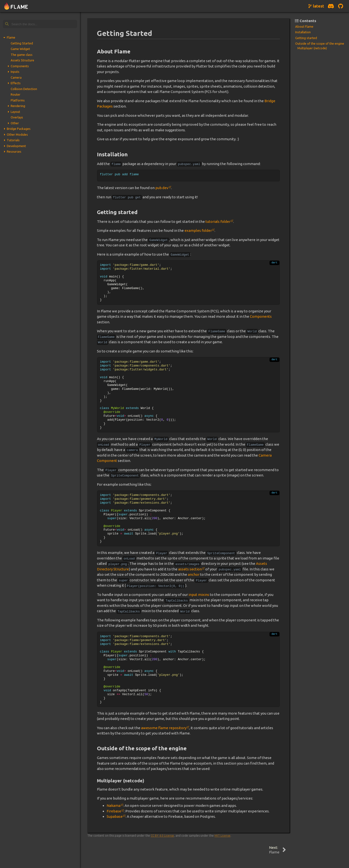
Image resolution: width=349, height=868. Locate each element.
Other (15, 123)
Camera (16, 77)
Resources (14, 151)
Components (20, 66)
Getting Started (22, 43)
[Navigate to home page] (16, 6)
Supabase (115, 816)
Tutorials (13, 140)
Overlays (17, 117)
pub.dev (162, 188)
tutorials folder (218, 221)
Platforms (18, 100)
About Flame (304, 26)
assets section (190, 569)
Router (16, 94)
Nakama (114, 805)
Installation (303, 32)
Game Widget (20, 49)
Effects (16, 83)
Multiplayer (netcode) (312, 48)
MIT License (222, 836)
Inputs (15, 72)
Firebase (114, 811)
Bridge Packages (19, 129)
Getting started (306, 38)
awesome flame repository (164, 728)
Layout (15, 112)
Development (16, 146)
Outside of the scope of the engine (320, 43)
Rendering (18, 106)
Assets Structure (22, 60)
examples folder (198, 230)
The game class (22, 55)
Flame (11, 37)
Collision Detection (24, 89)
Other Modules (17, 134)
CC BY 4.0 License (162, 836)
